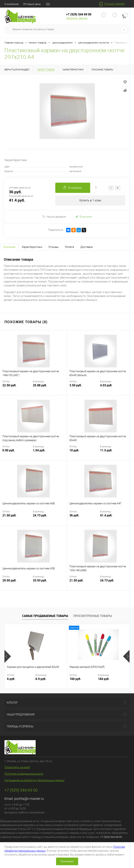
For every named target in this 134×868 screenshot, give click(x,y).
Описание (9, 247)
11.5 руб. (106, 450)
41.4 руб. (106, 515)
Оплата (70, 247)
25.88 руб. (40, 385)
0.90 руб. (17, 453)
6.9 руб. (41, 679)
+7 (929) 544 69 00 (79, 14)
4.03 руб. (106, 385)
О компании (12, 4)
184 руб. (104, 679)
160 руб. (75, 679)
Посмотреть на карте (17, 767)
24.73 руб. (40, 515)
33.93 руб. (40, 580)
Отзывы (54, 247)
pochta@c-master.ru (29, 799)
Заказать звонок (77, 18)
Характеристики (32, 247)
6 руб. (11, 679)
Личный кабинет (115, 4)
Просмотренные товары (93, 616)
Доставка (86, 247)
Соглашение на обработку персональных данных (34, 780)
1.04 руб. (39, 450)
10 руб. (84, 453)
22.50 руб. (17, 388)
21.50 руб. (17, 518)
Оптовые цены (32, 4)
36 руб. (84, 518)
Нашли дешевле (54, 217)
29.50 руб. (17, 583)
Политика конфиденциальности (24, 774)
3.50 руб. (84, 388)
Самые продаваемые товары (45, 616)
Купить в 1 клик (90, 200)
